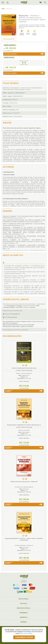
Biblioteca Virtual (23, 608)
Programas (23, 613)
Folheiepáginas (26, 366)
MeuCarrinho (40, 2)
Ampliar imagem (9, 39)
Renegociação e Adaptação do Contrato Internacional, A (24, 425)
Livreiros (23, 622)
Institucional (23, 599)
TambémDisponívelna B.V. (23, 366)
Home (3, 9)
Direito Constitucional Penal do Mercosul (24, 368)
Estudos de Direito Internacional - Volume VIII (24, 482)
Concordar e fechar (24, 637)
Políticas (23, 604)
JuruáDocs (23, 617)
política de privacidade (26, 633)
